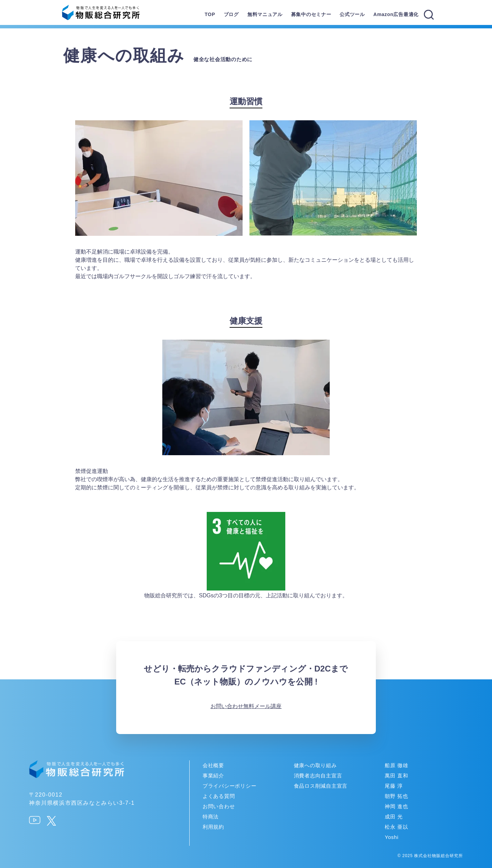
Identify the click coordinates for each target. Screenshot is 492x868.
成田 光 (394, 817)
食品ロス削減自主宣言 (321, 786)
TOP (210, 14)
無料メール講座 (262, 706)
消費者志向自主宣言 (318, 776)
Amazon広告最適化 (396, 14)
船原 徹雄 (396, 765)
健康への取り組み (315, 765)
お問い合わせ (227, 706)
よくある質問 (219, 796)
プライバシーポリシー (230, 786)
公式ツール (352, 14)
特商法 (211, 817)
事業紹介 (213, 776)
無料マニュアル (265, 14)
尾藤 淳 (394, 786)
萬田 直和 (396, 776)
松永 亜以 (396, 827)
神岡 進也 (396, 806)
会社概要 (213, 765)
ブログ (231, 14)
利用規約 (213, 827)
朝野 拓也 (396, 796)
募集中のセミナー (311, 14)
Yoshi (392, 837)
